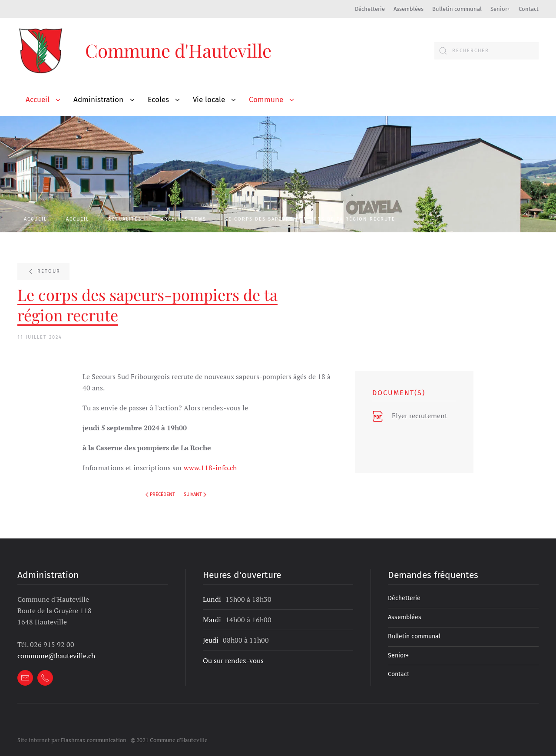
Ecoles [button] (158, 100)
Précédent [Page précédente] (160, 494)
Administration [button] (98, 100)
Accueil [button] (38, 100)
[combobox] (486, 51)
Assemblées (409, 9)
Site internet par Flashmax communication (72, 731)
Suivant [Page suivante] (195, 494)
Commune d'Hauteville (178, 50)
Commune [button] (266, 100)
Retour (43, 271)
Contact (529, 9)
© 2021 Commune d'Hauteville (169, 731)
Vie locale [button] (209, 100)
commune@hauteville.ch (56, 647)
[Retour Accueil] (41, 51)
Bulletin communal (457, 9)
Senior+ (500, 9)
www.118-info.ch (210, 468)
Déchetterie (370, 9)
